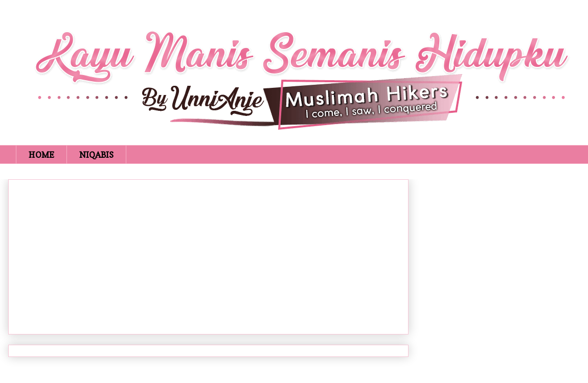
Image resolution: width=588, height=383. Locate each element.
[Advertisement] (208, 255)
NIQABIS (96, 155)
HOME (41, 155)
